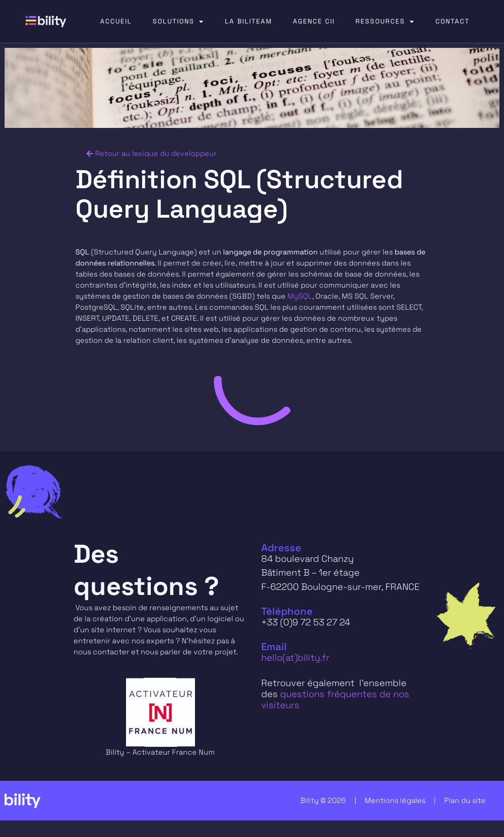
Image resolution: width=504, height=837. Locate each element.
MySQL (300, 296)
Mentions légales (395, 800)
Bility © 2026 (323, 800)
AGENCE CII (314, 21)
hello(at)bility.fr (295, 658)
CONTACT (452, 21)
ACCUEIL (116, 21)
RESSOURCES (385, 22)
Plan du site (465, 800)
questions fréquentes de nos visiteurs (335, 699)
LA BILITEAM (249, 21)
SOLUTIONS (178, 22)
